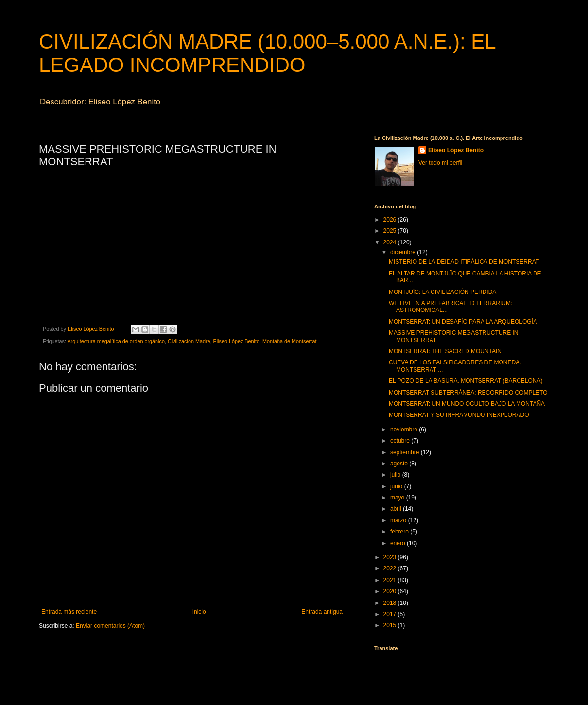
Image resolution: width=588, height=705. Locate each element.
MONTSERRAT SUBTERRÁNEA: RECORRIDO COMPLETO (468, 393)
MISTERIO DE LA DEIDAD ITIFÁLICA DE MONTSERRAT (464, 262)
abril (397, 509)
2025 (391, 231)
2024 (391, 242)
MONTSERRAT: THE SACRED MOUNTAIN (445, 351)
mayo (398, 498)
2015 (391, 625)
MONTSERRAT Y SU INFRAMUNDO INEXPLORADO (459, 415)
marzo (399, 520)
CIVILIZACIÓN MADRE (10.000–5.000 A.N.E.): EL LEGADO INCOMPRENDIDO (267, 53)
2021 (391, 580)
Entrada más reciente (69, 612)
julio (396, 475)
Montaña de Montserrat (290, 341)
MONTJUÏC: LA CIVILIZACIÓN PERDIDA (442, 292)
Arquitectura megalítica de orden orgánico (116, 341)
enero (398, 543)
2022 (391, 568)
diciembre (404, 252)
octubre (401, 441)
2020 (391, 591)
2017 (391, 614)
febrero (400, 532)
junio (397, 486)
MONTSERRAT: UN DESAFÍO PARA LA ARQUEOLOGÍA (463, 322)
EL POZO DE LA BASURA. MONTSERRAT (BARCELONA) (466, 381)
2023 (391, 557)
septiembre (406, 452)
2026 (391, 220)
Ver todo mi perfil (440, 163)
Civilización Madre (189, 341)
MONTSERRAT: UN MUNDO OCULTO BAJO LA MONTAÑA (467, 404)
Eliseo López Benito (236, 341)
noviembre (405, 430)
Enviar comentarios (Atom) (110, 626)
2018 (391, 603)
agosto (400, 464)
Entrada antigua (322, 612)
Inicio (199, 612)
